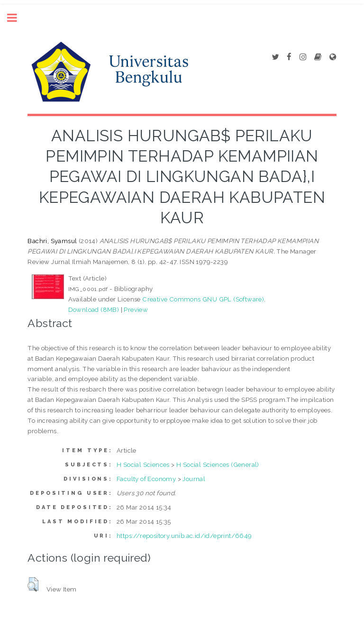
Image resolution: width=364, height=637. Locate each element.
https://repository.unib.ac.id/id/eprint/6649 (184, 536)
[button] (33, 584)
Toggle (17, 18)
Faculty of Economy (146, 479)
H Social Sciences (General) (218, 464)
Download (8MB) (94, 309)
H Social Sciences (143, 464)
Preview (136, 309)
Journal (194, 479)
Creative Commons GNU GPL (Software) (203, 299)
